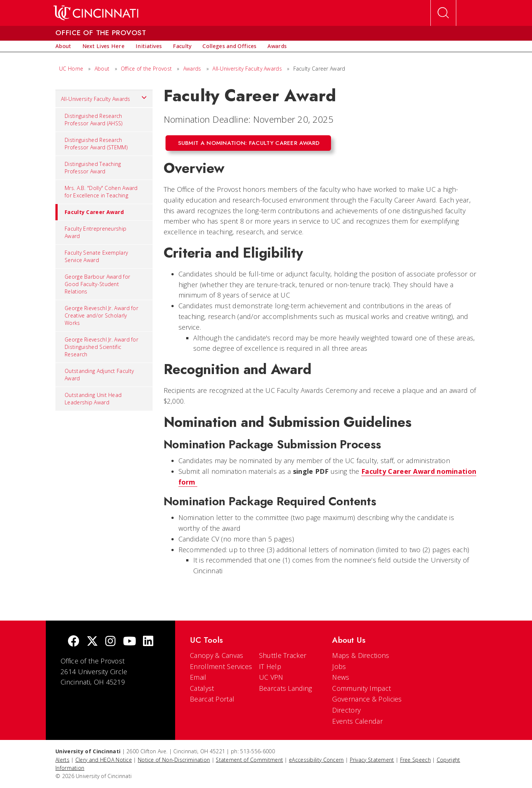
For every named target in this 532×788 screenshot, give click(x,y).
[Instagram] (110, 642)
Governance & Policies (367, 699)
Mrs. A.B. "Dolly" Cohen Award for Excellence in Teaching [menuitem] (101, 192)
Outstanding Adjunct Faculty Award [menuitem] (99, 375)
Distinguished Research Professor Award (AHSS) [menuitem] (94, 120)
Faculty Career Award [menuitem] (90, 212)
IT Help (270, 666)
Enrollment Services (221, 666)
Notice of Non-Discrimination (174, 760)
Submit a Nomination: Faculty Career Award (249, 143)
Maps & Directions (361, 655)
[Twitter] (92, 642)
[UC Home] (96, 13)
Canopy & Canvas (217, 655)
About (102, 69)
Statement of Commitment (249, 760)
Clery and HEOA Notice (104, 760)
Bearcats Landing (286, 688)
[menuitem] (63, 46)
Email (198, 677)
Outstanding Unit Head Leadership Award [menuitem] (93, 399)
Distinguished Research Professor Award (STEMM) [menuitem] (96, 144)
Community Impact (362, 688)
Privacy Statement (372, 760)
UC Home (71, 69)
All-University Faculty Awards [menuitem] (104, 97)
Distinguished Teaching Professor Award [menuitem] (93, 168)
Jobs (339, 666)
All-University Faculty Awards (247, 69)
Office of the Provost (146, 69)
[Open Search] (443, 13)
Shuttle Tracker (283, 655)
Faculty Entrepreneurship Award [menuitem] (96, 232)
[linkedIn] (148, 642)
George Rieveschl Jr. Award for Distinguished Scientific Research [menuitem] (101, 347)
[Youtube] (129, 642)
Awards (192, 69)
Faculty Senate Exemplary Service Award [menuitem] (96, 256)
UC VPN (271, 677)
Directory (346, 710)
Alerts (62, 760)
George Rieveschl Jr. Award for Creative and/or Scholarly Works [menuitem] (101, 315)
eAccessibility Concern (316, 760)
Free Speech (415, 760)
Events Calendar (357, 721)
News (341, 677)
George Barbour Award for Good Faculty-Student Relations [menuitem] (97, 284)
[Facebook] (74, 642)
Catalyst (202, 688)
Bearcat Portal (212, 699)
